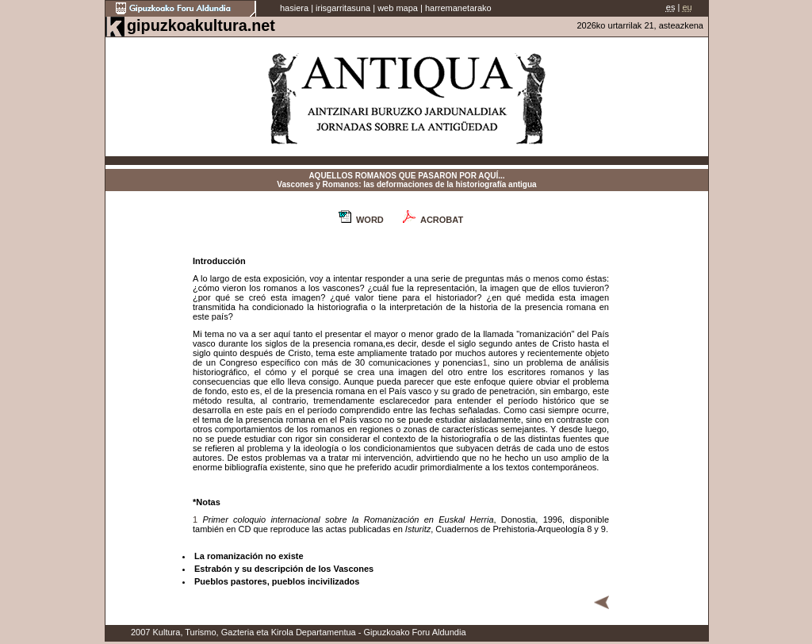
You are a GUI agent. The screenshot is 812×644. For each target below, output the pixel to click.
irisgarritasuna (343, 8)
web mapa (398, 8)
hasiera (294, 8)
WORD (370, 220)
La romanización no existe (249, 556)
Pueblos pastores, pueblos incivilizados (277, 581)
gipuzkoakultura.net (201, 25)
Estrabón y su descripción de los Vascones (284, 569)
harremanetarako (458, 8)
